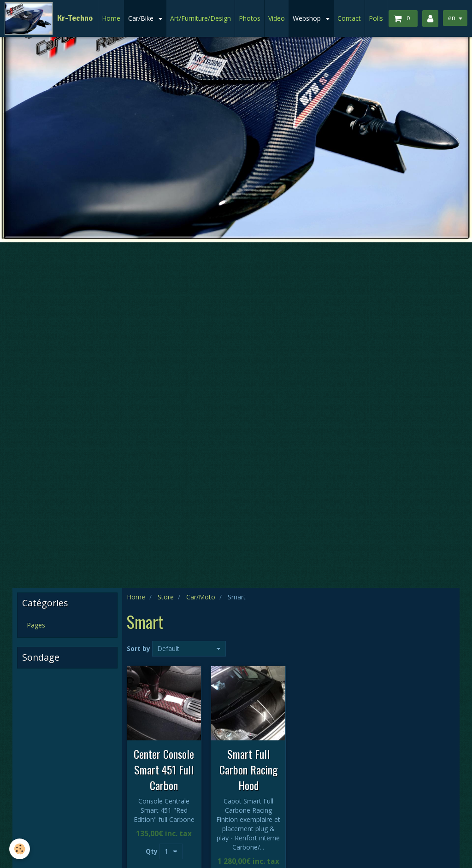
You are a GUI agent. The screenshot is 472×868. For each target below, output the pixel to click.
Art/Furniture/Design (201, 18)
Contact (349, 18)
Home (111, 18)
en (452, 18)
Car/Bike (142, 18)
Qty (152, 851)
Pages (36, 625)
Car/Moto (201, 597)
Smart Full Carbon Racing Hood (248, 769)
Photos (250, 18)
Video (277, 18)
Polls (376, 18)
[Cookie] (20, 849)
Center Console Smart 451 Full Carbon (164, 769)
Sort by (139, 648)
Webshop (308, 18)
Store (166, 597)
